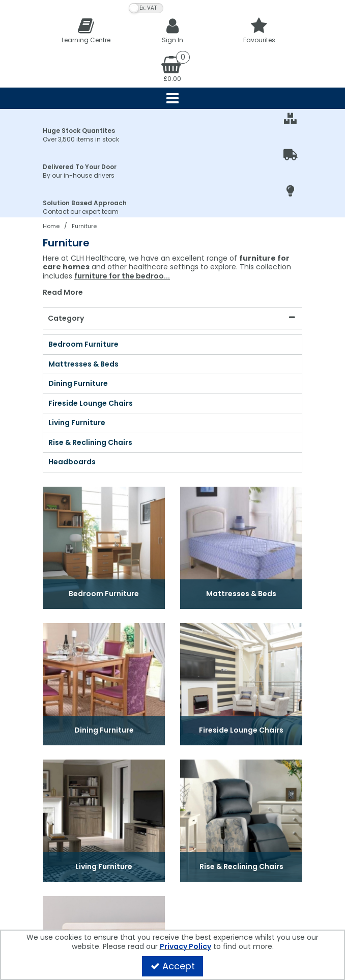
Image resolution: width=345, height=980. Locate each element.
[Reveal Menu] (172, 98)
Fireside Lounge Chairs (91, 404)
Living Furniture (77, 423)
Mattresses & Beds (83, 365)
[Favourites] (259, 30)
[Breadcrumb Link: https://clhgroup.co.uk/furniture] (84, 226)
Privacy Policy (185, 946)
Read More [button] (63, 293)
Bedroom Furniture (83, 345)
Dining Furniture (78, 384)
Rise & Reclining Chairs (90, 443)
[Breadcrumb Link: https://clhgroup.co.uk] (51, 226)
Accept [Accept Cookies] (173, 966)
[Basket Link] (172, 68)
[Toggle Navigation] (172, 98)
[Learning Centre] (86, 30)
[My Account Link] (172, 30)
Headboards (72, 462)
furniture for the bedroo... (122, 276)
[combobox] (172, 276)
